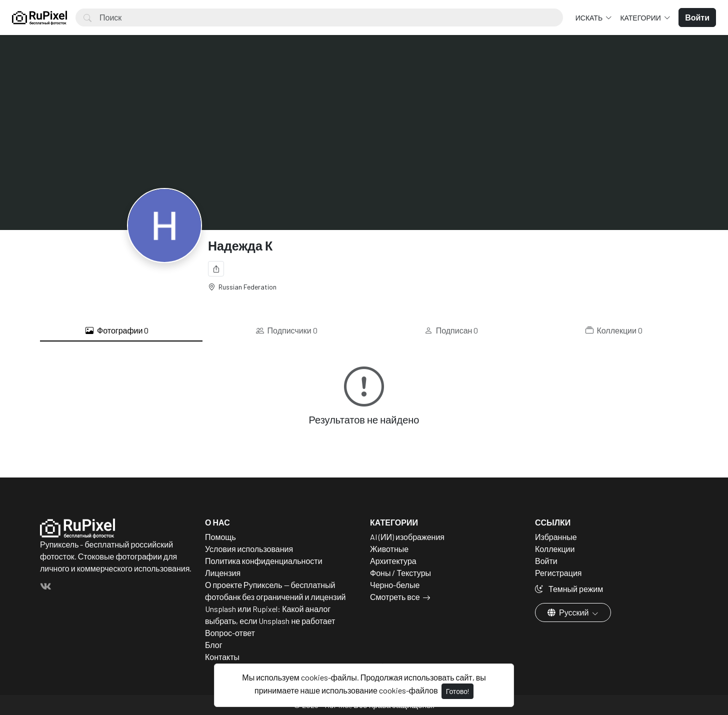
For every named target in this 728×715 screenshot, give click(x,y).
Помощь (220, 537)
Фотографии (117, 330)
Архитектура (393, 561)
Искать (590, 18)
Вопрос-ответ (230, 633)
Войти (546, 561)
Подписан (451, 330)
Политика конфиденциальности (264, 561)
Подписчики (287, 330)
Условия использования (249, 549)
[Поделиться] (216, 269)
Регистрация (558, 573)
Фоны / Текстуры (400, 573)
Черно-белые (395, 585)
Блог (214, 645)
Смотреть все (395, 597)
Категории (641, 18)
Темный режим (569, 589)
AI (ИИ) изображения (407, 537)
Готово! (457, 691)
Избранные (556, 537)
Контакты (222, 657)
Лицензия (223, 573)
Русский (569, 612)
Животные (389, 549)
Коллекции (614, 330)
